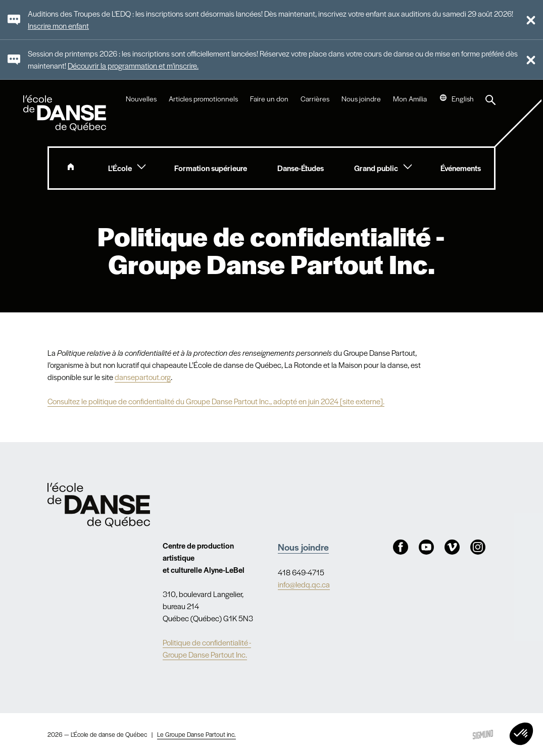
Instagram (478, 547)
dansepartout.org (143, 377)
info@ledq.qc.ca (304, 584)
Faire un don (269, 99)
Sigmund (483, 735)
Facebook (401, 547)
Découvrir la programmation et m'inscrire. (133, 65)
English (462, 99)
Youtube (426, 547)
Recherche (490, 100)
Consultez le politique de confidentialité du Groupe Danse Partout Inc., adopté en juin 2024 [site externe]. (216, 401)
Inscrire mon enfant (58, 25)
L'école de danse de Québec (66, 113)
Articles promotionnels (203, 99)
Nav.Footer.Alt (99, 505)
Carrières (315, 99)
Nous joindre (361, 99)
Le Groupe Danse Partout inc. (196, 734)
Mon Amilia (410, 99)
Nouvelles (141, 99)
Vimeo (452, 547)
